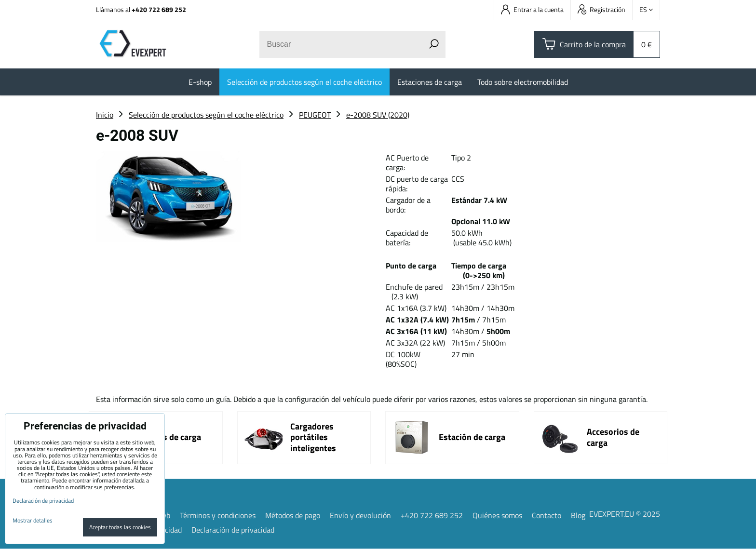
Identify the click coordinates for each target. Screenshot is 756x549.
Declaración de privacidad (233, 530)
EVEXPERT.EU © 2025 (625, 514)
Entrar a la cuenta (532, 9)
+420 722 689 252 (159, 9)
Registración (601, 9)
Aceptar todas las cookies (120, 527)
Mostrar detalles (33, 520)
